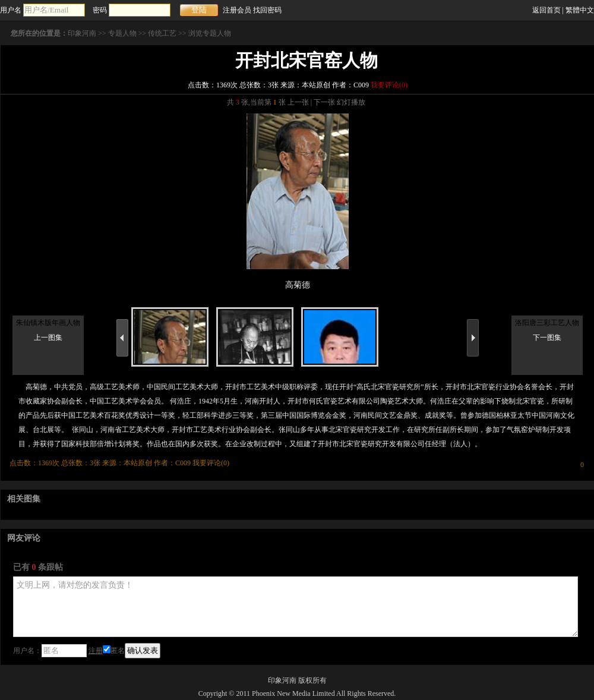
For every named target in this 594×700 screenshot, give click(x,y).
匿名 (114, 651)
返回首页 (546, 10)
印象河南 (82, 33)
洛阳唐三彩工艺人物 (547, 323)
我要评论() (389, 85)
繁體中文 (580, 10)
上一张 (298, 102)
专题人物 (122, 33)
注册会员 (237, 10)
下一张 (324, 102)
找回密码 (267, 10)
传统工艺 (162, 33)
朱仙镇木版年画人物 (48, 323)
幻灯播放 (351, 102)
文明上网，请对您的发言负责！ (296, 607)
